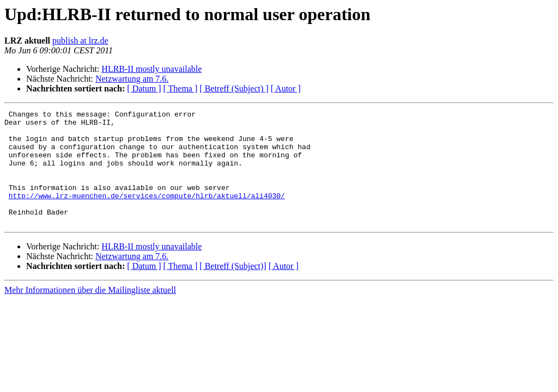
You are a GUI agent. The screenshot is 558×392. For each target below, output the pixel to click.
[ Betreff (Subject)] (233, 289)
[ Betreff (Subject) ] (234, 88)
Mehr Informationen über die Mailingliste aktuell (90, 313)
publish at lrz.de (80, 41)
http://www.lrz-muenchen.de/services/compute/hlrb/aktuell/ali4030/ (147, 213)
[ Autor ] (286, 88)
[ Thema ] (181, 88)
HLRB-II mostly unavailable (151, 69)
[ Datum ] (144, 88)
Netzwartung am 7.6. (132, 79)
